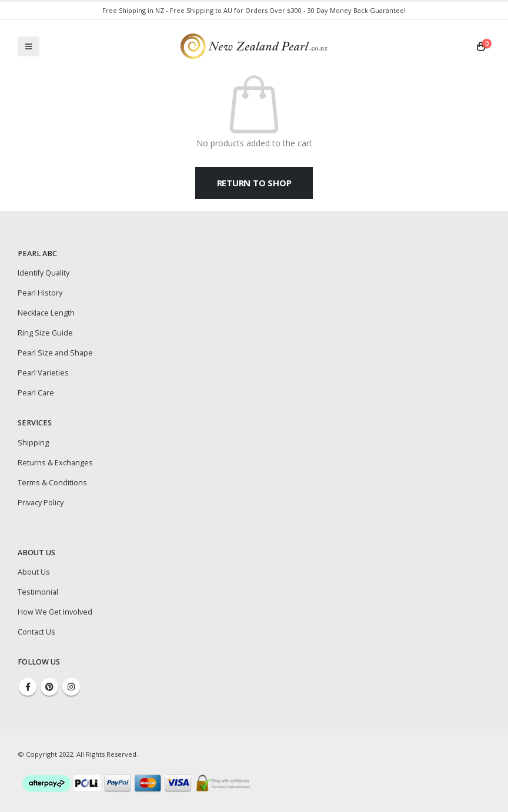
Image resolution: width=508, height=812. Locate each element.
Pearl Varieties (43, 373)
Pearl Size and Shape (55, 353)
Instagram (71, 687)
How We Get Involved (55, 612)
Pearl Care (36, 393)
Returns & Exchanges (55, 463)
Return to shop (254, 183)
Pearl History (40, 293)
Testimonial (38, 592)
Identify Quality (44, 273)
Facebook (28, 687)
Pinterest (49, 687)
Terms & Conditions (52, 483)
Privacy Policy (41, 503)
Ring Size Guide (45, 333)
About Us (34, 572)
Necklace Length (46, 313)
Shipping (33, 443)
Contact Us (36, 632)
